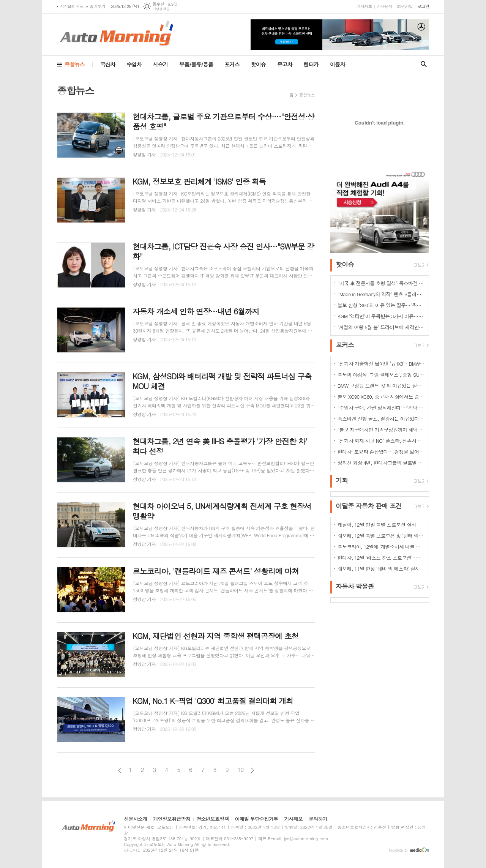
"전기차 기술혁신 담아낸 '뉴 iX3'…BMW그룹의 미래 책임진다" (381, 364)
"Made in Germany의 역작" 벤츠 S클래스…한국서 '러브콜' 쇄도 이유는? (381, 294)
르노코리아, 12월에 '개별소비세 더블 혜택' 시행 (381, 547)
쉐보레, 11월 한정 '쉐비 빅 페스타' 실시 (379, 569)
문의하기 (318, 819)
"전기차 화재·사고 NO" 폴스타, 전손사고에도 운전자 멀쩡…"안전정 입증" (381, 441)
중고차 (285, 64)
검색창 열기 (422, 64)
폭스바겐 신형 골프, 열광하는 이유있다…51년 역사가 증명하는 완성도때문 (381, 419)
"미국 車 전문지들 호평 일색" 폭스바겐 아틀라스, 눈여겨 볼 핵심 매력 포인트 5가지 (381, 283)
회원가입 (405, 6)
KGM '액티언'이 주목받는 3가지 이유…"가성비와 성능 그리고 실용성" (381, 316)
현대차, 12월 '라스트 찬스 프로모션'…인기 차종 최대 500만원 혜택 (381, 558)
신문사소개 (135, 819)
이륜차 (337, 64)
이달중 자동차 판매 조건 (369, 506)
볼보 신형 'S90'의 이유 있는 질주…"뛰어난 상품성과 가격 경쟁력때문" (381, 305)
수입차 (134, 64)
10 (241, 770)
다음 (252, 770)
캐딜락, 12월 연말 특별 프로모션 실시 (377, 525)
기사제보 (364, 6)
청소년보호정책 (213, 819)
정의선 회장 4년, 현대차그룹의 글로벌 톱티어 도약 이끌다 (381, 463)
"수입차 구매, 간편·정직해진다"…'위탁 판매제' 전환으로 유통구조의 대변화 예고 (381, 408)
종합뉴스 (75, 64)
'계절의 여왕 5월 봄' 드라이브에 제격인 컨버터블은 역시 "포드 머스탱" (381, 327)
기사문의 (384, 6)
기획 (342, 480)
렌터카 (311, 64)
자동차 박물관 (355, 586)
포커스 (232, 64)
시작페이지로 (72, 6)
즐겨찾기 (97, 6)
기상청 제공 (161, 9)
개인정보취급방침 (172, 819)
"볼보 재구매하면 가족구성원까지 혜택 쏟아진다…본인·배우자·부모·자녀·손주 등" (381, 430)
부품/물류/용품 (196, 64)
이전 (120, 770)
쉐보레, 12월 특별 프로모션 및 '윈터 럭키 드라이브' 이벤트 (381, 536)
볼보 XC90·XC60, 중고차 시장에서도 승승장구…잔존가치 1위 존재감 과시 (381, 397)
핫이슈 (258, 64)
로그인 (423, 6)
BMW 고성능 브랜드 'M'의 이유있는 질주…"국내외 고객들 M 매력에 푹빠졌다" (381, 386)
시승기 (160, 64)
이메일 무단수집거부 (256, 819)
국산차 (108, 64)
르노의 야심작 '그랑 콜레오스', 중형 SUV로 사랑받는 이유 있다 (381, 375)
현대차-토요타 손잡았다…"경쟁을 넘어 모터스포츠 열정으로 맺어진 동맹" (381, 452)
